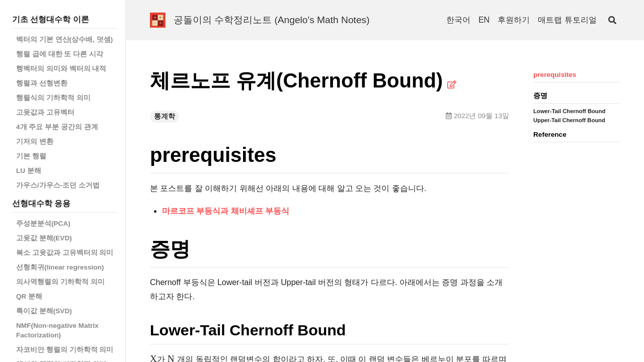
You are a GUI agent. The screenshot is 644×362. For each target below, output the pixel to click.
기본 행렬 (31, 156)
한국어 (458, 20)
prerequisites (555, 75)
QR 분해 (29, 296)
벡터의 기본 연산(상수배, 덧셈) (64, 39)
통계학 (165, 116)
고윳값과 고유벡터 (45, 112)
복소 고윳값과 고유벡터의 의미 (65, 253)
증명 (540, 96)
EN (484, 20)
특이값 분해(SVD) (44, 311)
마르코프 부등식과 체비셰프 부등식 (226, 211)
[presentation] (153, 358)
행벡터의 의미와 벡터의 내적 (61, 69)
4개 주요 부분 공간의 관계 (57, 127)
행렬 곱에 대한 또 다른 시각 (60, 54)
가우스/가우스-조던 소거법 (58, 185)
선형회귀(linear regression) (60, 267)
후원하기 (514, 20)
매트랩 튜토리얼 (567, 20)
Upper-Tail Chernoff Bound (569, 120)
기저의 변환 (35, 142)
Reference (550, 134)
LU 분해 (29, 171)
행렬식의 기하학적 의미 (53, 98)
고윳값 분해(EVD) (44, 238)
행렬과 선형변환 (42, 83)
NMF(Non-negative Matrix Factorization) (57, 330)
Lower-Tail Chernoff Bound (569, 111)
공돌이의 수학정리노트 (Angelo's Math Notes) (272, 20)
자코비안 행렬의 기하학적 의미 (65, 350)
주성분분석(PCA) (43, 223)
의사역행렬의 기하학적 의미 (60, 282)
